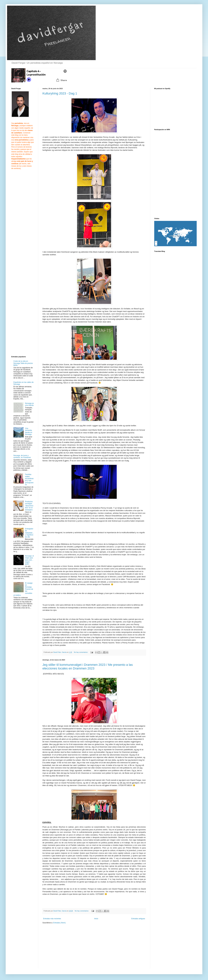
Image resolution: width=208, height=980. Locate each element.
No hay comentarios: (81, 652)
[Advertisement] (66, 948)
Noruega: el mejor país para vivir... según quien (29, 560)
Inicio (96, 919)
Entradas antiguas (138, 919)
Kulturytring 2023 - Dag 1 (60, 93)
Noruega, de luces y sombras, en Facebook (22, 456)
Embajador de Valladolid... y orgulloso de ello (29, 533)
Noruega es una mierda (29, 404)
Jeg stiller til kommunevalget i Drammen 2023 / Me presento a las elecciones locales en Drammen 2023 (88, 667)
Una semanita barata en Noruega (29, 431)
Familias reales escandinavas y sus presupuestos (29, 480)
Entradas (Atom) (59, 923)
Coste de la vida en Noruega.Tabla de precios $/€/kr (23, 363)
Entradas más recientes (52, 919)
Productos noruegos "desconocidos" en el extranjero (29, 506)
